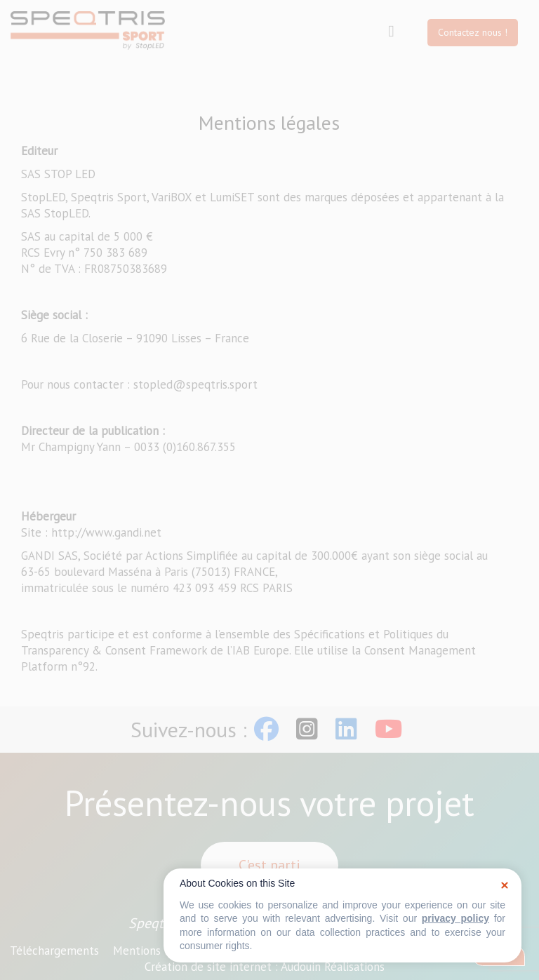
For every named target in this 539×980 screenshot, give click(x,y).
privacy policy (455, 918)
